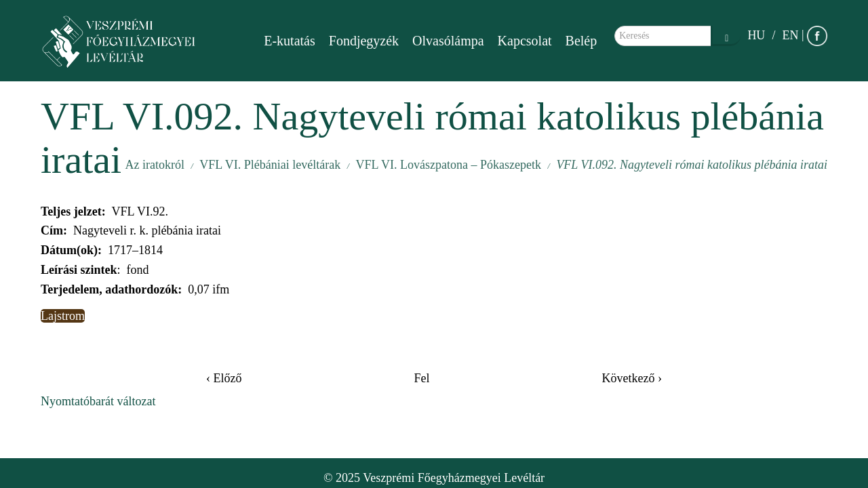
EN (790, 35)
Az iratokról (154, 165)
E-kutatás (290, 41)
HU (756, 35)
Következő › (632, 378)
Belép (581, 41)
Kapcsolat (525, 41)
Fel (421, 378)
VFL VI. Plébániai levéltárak (270, 165)
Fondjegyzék (364, 41)
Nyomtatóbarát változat (98, 401)
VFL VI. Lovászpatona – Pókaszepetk (449, 165)
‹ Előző (224, 378)
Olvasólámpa (448, 41)
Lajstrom (63, 316)
